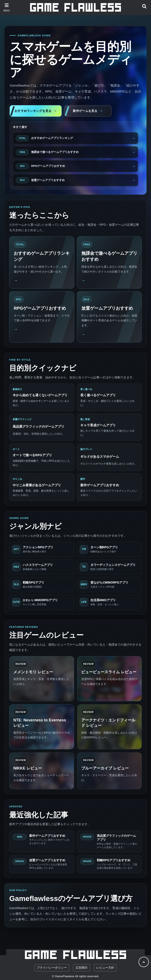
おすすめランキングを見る (33, 111)
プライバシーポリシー (52, 968)
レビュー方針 (105, 968)
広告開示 (82, 968)
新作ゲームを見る (85, 111)
